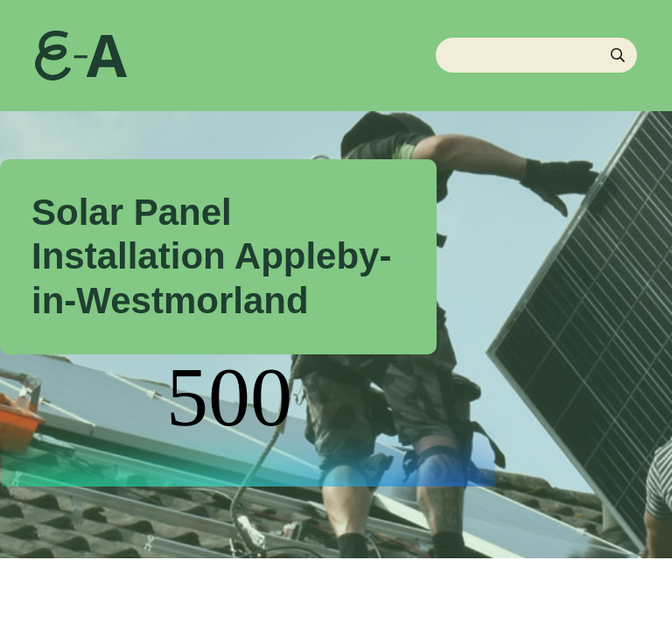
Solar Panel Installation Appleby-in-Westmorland (211, 256)
